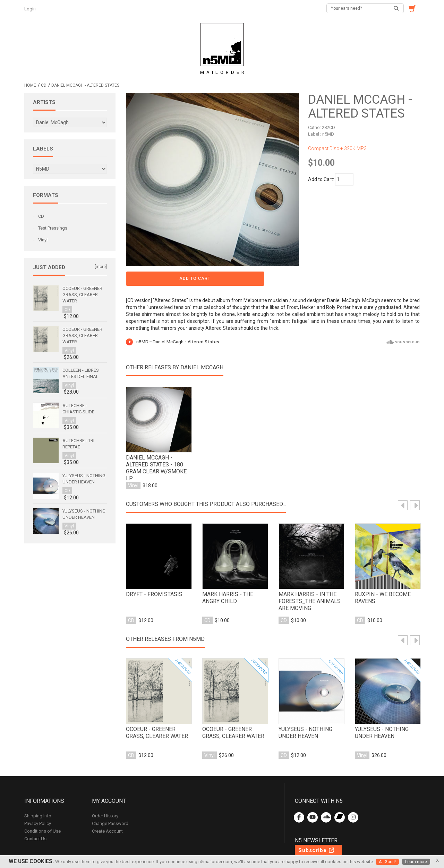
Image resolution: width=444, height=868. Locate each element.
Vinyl (43, 240)
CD (44, 85)
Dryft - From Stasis (152, 571)
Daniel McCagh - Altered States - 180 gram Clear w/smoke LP (159, 444)
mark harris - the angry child (235, 575)
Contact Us (35, 816)
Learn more (417, 862)
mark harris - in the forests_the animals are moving (307, 578)
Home (30, 85)
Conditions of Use (42, 808)
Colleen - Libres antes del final (81, 373)
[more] (101, 267)
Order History (105, 793)
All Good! (387, 862)
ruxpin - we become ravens (380, 575)
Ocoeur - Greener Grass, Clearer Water (158, 710)
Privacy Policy (38, 801)
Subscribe (317, 827)
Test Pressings (53, 228)
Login (31, 9)
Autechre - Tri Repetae (78, 444)
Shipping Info (38, 793)
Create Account (107, 808)
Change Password (110, 801)
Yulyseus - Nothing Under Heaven (304, 710)
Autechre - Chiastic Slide (78, 409)
